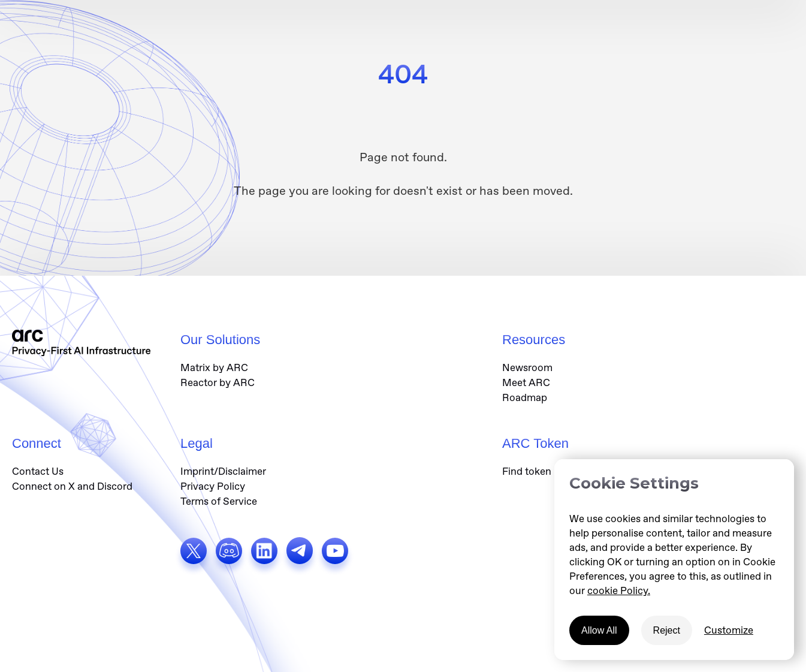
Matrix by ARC (214, 367)
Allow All (599, 630)
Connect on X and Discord (72, 486)
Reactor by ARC (218, 382)
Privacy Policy (213, 486)
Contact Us (38, 471)
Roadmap (525, 397)
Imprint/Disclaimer (223, 471)
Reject (667, 630)
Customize (729, 630)
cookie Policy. (619, 590)
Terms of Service (219, 501)
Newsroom (527, 367)
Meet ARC (526, 382)
